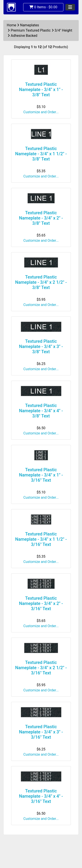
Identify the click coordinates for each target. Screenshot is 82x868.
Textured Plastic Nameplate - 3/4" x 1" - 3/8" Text (41, 90)
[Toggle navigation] (70, 7)
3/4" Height (64, 30)
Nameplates (30, 25)
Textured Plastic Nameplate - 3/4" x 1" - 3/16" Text (41, 475)
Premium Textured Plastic (31, 30)
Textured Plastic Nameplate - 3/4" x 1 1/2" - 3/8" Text (41, 154)
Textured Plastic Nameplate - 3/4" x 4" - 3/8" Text (41, 411)
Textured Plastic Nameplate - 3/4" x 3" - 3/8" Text (41, 346)
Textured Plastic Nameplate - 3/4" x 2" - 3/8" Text (41, 218)
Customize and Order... (41, 112)
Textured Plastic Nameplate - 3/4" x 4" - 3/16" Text (41, 796)
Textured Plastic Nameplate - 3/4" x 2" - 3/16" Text (41, 603)
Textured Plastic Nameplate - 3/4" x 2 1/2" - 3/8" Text (41, 282)
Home (11, 25)
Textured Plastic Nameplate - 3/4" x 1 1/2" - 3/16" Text (41, 539)
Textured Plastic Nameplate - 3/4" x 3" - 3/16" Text (41, 732)
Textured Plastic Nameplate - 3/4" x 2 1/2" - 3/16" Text (41, 668)
